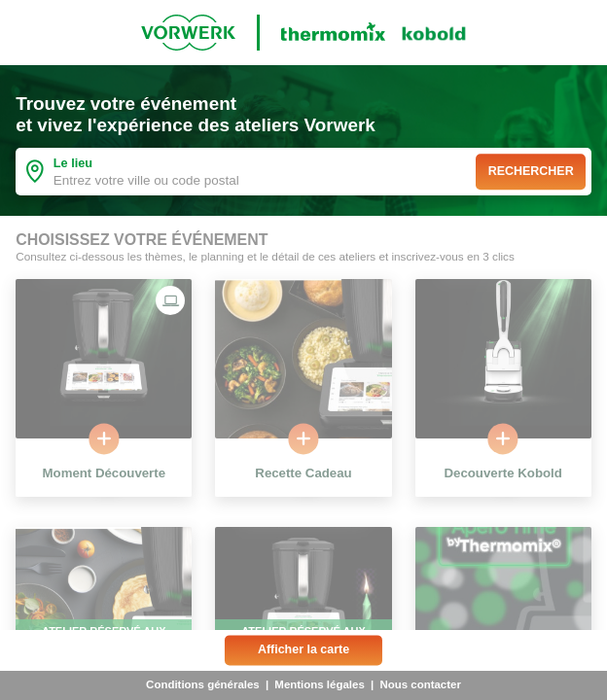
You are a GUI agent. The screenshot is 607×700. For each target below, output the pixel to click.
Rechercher (531, 171)
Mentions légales (319, 684)
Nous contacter (420, 684)
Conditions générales (203, 684)
